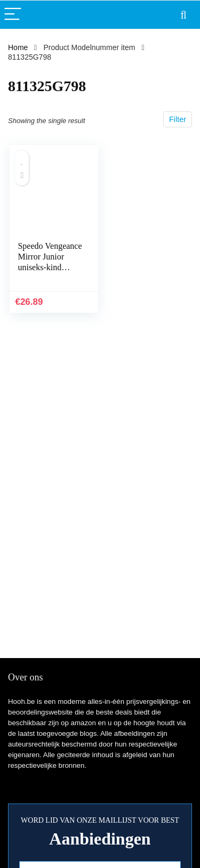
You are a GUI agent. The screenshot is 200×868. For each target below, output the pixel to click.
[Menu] (13, 15)
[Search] (183, 15)
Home (18, 47)
